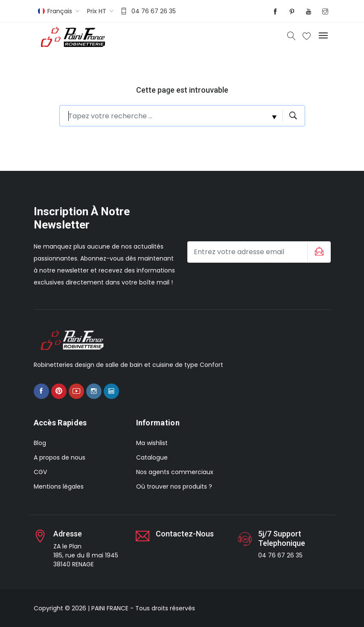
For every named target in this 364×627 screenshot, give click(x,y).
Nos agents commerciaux (175, 472)
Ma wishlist (152, 443)
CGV (40, 472)
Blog (40, 443)
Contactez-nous (185, 534)
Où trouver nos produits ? (174, 486)
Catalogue (152, 457)
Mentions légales (59, 486)
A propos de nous (60, 457)
